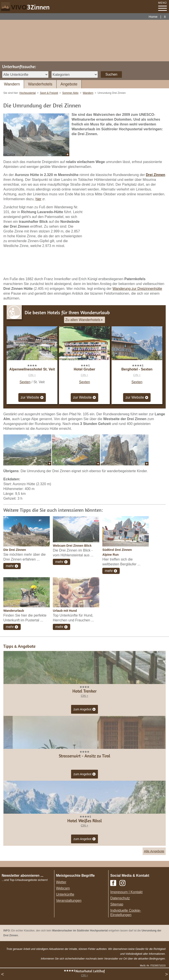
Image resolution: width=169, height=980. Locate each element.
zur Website (32, 398)
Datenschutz (120, 898)
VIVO (30, 7)
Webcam (63, 888)
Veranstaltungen (69, 901)
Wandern (12, 84)
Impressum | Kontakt (126, 892)
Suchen (111, 74)
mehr (10, 566)
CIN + (32, 375)
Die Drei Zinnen (15, 550)
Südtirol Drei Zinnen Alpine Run (117, 552)
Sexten (25, 382)
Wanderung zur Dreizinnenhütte (137, 289)
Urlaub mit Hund (65, 611)
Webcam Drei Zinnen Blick (72, 546)
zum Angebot (85, 710)
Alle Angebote (154, 851)
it (165, 17)
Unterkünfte (65, 894)
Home (153, 17)
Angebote (69, 84)
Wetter (61, 882)
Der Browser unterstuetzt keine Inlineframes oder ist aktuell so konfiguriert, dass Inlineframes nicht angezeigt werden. (29, 911)
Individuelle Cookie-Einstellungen (126, 913)
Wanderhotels (40, 84)
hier (38, 199)
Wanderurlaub (14, 611)
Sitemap (117, 904)
